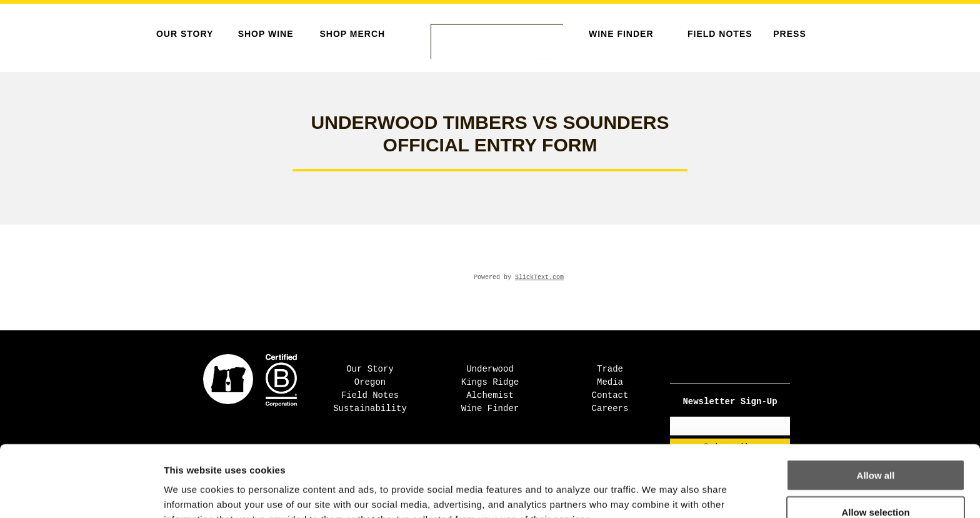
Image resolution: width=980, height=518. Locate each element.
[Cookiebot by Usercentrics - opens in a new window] (81, 494)
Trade (610, 369)
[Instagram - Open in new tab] (726, 369)
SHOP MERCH (352, 34)
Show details (656, 493)
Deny (876, 481)
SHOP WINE (266, 34)
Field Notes (720, 34)
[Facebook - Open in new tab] (718, 369)
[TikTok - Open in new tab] (734, 369)
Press (789, 34)
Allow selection (875, 445)
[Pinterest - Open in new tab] (742, 369)
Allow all (876, 408)
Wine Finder (621, 34)
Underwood (490, 369)
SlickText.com (539, 277)
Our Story (185, 34)
